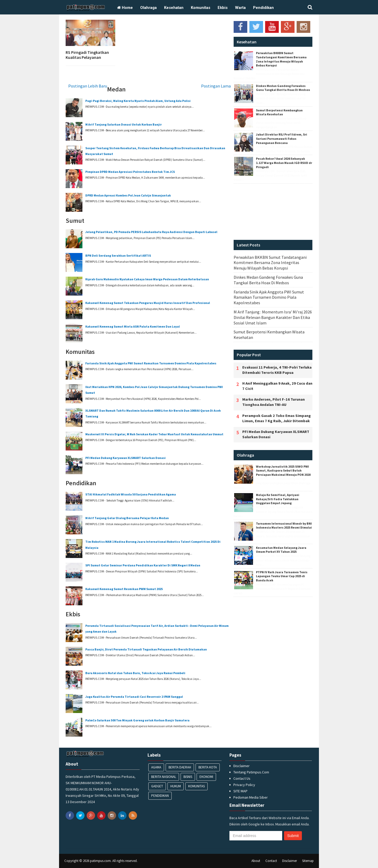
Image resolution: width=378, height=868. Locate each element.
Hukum (176, 786)
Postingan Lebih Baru (88, 86)
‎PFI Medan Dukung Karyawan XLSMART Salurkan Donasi (125, 458)
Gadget (157, 786)
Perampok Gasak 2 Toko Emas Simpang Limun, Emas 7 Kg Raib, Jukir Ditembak (277, 418)
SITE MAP (240, 791)
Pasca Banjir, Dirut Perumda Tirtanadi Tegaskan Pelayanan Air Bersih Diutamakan (146, 649)
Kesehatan (174, 8)
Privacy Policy (244, 785)
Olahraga (148, 8)
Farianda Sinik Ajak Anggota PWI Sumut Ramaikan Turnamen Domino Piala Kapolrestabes (151, 363)
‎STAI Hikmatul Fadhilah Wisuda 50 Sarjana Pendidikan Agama (131, 494)
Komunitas (201, 8)
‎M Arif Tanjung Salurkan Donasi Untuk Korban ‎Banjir (124, 124)
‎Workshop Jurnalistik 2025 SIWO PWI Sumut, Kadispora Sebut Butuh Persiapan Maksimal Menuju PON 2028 (283, 471)
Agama (156, 767)
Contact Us (242, 778)
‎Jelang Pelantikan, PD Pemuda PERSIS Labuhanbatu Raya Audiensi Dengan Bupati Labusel (151, 232)
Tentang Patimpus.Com (251, 772)
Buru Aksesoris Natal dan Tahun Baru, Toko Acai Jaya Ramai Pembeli (135, 673)
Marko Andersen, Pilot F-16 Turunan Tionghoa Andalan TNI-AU (274, 402)
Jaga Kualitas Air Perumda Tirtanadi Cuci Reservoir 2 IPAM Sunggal (134, 697)
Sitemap (308, 861)
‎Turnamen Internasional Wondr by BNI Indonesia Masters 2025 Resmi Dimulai (284, 526)
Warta (240, 8)
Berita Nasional (164, 777)
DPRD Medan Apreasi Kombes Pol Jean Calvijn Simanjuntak (128, 195)
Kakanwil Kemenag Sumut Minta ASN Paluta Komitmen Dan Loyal (133, 326)
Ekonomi (206, 777)
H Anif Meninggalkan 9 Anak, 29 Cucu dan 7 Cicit (277, 386)
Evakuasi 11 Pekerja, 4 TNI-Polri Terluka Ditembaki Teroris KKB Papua (277, 370)
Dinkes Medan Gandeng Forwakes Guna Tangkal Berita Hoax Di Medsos (283, 88)
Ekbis (223, 8)
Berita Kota (208, 767)
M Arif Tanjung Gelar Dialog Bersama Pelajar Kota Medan (127, 518)
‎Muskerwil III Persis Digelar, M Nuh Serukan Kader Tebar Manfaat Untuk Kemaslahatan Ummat (154, 434)
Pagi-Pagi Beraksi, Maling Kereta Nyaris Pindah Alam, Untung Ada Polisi (138, 101)
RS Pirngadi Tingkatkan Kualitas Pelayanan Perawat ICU (87, 57)
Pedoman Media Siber (251, 797)
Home (125, 8)
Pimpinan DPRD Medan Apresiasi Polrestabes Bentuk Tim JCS (130, 172)
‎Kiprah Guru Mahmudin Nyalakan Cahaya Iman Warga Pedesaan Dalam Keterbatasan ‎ (147, 279)
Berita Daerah (180, 767)
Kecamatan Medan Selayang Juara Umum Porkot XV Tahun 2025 (281, 550)
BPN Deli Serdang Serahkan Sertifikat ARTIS (118, 255)
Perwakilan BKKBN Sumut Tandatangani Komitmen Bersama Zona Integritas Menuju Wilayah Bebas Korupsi (281, 59)
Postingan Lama (216, 86)
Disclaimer (241, 766)
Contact (271, 861)
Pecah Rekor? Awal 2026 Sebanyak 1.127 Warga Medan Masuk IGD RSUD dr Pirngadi (284, 163)
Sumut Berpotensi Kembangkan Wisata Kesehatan (279, 112)
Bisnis (188, 777)
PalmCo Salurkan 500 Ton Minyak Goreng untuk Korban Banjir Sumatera (137, 720)
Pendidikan (263, 8)
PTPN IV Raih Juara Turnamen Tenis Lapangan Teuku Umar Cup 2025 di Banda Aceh (282, 576)
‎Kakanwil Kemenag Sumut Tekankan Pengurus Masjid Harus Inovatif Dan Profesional (148, 303)
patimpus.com (100, 861)
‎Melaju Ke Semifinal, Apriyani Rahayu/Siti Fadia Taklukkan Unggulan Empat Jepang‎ (278, 499)
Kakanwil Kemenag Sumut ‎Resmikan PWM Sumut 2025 (124, 589)
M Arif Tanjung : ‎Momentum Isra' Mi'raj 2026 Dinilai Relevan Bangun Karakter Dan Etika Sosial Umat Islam (273, 317)
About (256, 861)
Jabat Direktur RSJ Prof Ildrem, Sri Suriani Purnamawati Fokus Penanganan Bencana (282, 138)
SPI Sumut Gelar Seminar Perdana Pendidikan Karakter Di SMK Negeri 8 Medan (143, 565)
